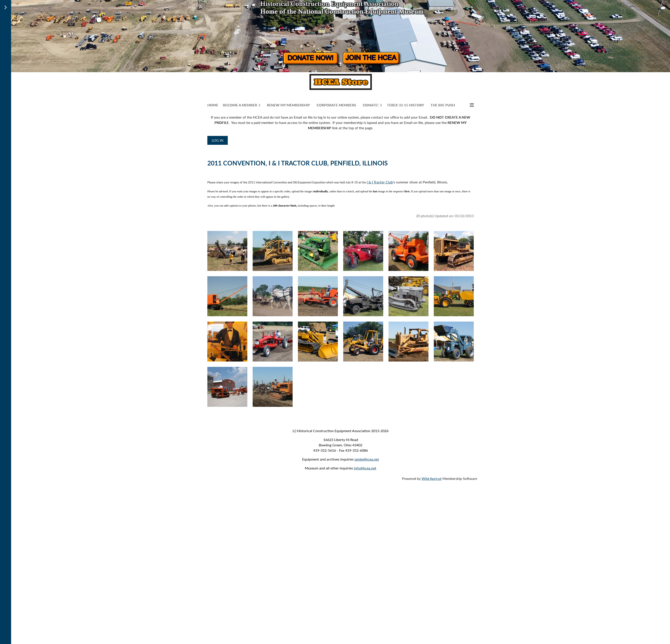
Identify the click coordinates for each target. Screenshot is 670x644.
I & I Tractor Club (380, 182)
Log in (218, 140)
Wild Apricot (432, 478)
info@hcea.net (365, 468)
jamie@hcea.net (367, 459)
